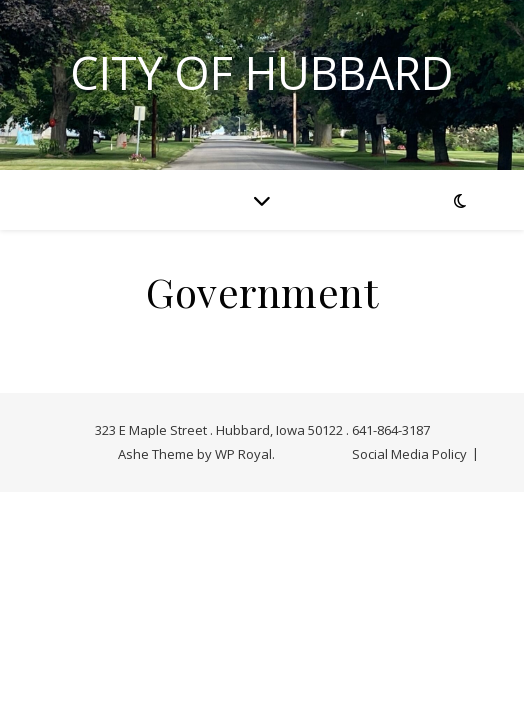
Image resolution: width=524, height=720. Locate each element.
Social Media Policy (409, 454)
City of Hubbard (262, 72)
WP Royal (243, 454)
